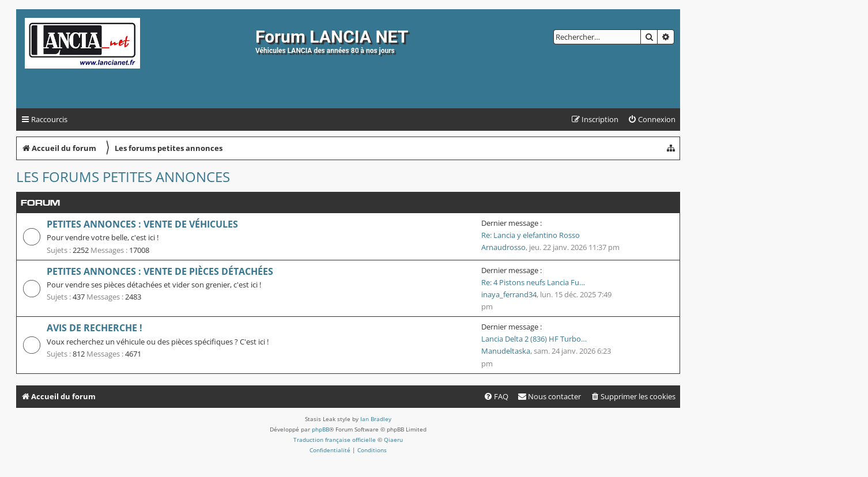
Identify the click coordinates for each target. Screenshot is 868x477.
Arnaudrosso (503, 247)
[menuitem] (652, 120)
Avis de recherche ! (95, 328)
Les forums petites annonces (123, 177)
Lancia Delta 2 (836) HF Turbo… (534, 339)
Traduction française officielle (335, 440)
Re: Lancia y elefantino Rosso (531, 235)
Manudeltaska (506, 351)
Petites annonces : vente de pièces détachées (160, 271)
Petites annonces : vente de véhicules (142, 224)
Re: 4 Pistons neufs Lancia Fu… (533, 282)
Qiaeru (393, 440)
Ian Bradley (376, 419)
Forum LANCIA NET (332, 37)
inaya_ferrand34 (509, 294)
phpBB (320, 429)
